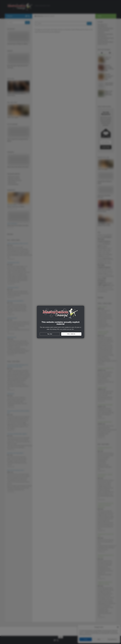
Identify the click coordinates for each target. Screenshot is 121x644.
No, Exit (50, 334)
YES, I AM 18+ (71, 334)
